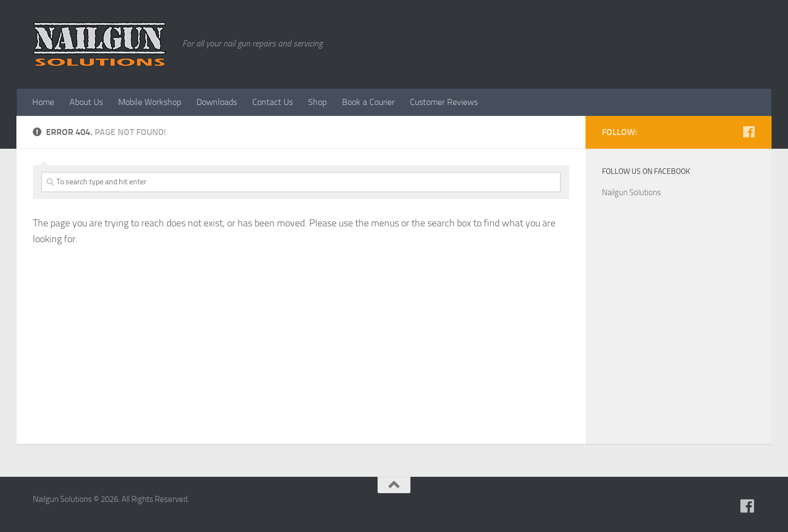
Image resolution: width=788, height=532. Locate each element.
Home (43, 102)
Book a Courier (368, 102)
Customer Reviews (444, 102)
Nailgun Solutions (631, 192)
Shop (317, 102)
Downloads (217, 102)
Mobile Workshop (150, 102)
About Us (86, 102)
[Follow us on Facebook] (749, 132)
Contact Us (273, 102)
